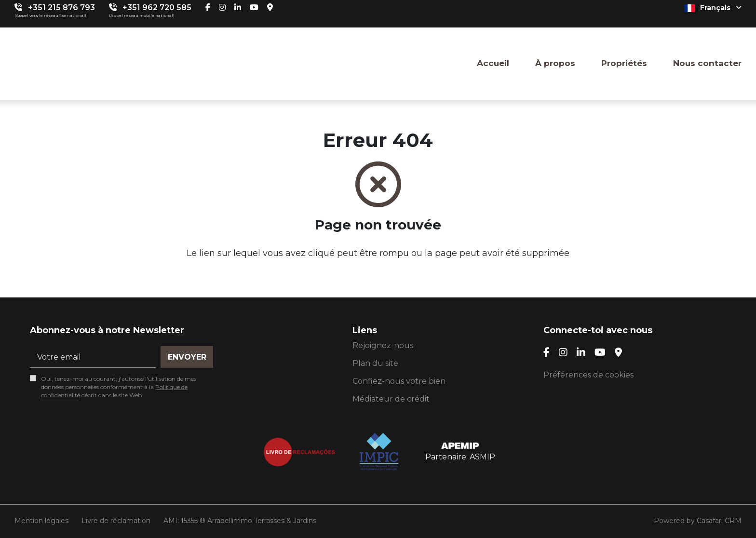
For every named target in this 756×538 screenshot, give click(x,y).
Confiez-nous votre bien (399, 381)
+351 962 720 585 (157, 7)
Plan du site (375, 363)
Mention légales (41, 521)
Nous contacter (707, 63)
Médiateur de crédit (391, 399)
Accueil (493, 63)
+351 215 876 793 (61, 7)
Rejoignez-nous (383, 345)
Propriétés (624, 63)
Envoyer (187, 357)
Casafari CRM (719, 521)
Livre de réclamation (116, 521)
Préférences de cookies (588, 375)
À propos (555, 63)
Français (713, 8)
